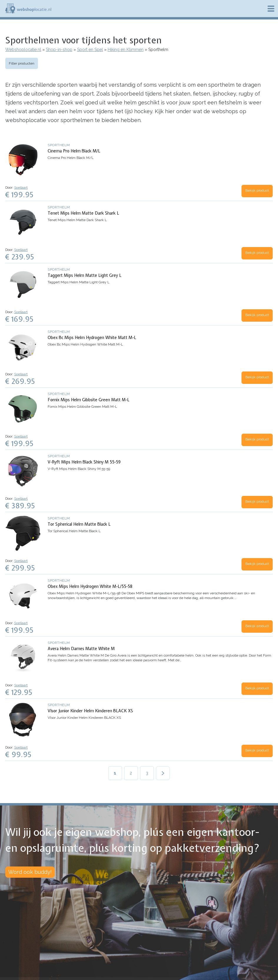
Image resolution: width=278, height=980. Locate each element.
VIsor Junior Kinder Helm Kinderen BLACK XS (90, 711)
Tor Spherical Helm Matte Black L (79, 524)
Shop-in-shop (59, 50)
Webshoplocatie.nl (23, 50)
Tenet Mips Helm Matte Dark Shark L (83, 213)
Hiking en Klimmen (126, 50)
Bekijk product (257, 190)
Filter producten (22, 63)
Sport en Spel (90, 50)
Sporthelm (59, 145)
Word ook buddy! (30, 872)
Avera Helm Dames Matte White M (81, 649)
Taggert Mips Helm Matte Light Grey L (85, 275)
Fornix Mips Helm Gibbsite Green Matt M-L (89, 400)
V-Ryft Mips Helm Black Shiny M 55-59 (84, 462)
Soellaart (21, 188)
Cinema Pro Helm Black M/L (74, 151)
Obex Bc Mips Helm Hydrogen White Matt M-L (92, 338)
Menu (271, 9)
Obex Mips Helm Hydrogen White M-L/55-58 (90, 586)
